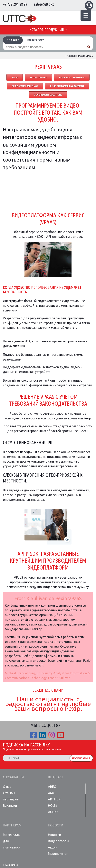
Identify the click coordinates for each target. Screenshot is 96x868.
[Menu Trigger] (86, 15)
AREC (52, 787)
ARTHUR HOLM (54, 802)
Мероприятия (58, 854)
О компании (13, 777)
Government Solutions (48, 95)
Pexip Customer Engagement (67, 86)
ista (52, 735)
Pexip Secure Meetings (25, 86)
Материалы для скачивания (12, 841)
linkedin (43, 735)
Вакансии (10, 806)
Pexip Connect (38, 77)
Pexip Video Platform (72, 77)
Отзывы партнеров (11, 796)
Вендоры (56, 777)
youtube (61, 735)
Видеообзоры (58, 841)
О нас (7, 787)
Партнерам (12, 825)
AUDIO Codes (53, 815)
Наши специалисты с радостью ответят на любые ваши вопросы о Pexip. (48, 704)
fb (34, 735)
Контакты (10, 865)
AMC (51, 793)
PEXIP (15, 77)
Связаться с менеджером (89, 5)
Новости (56, 825)
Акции (53, 847)
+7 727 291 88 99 (15, 4)
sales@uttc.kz (44, 4)
